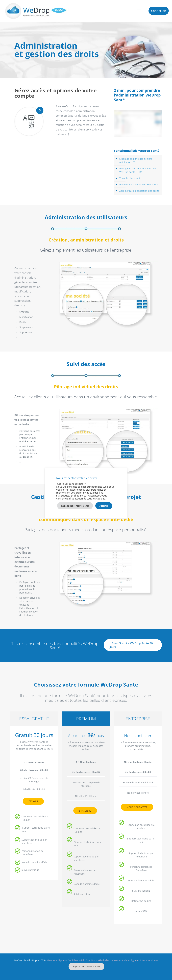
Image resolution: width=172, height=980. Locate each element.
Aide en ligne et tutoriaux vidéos (140, 960)
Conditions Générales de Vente (103, 960)
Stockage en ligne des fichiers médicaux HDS (136, 161)
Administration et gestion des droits (139, 191)
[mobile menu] (139, 11)
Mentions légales (56, 960)
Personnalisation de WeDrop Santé (139, 185)
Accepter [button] (104, 506)
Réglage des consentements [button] (86, 966)
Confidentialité (76, 960)
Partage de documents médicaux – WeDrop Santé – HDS (138, 170)
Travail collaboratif (130, 178)
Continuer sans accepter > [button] (72, 484)
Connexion (159, 11)
